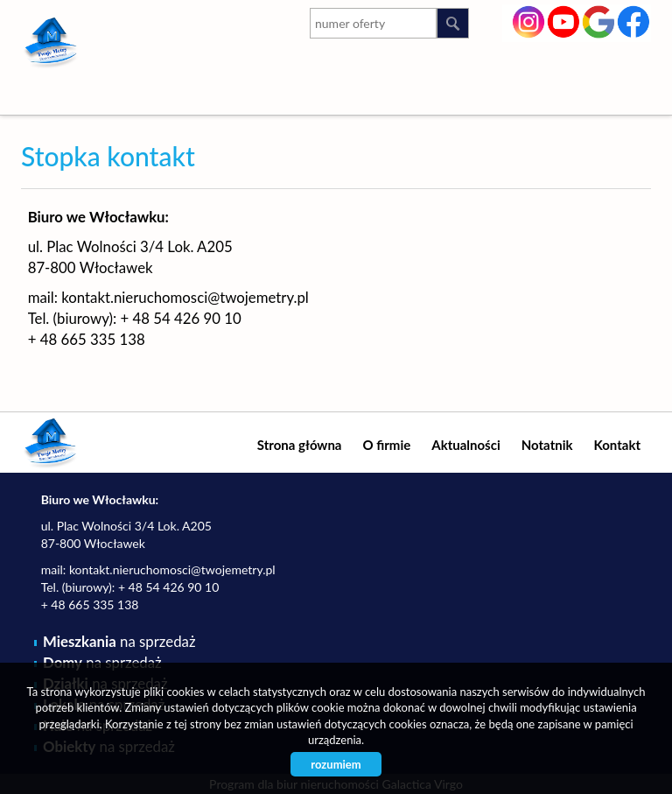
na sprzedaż (119, 641)
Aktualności (466, 445)
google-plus (599, 24)
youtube (564, 20)
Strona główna (300, 445)
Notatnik (547, 445)
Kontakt (618, 445)
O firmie (386, 445)
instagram (529, 20)
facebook (634, 20)
